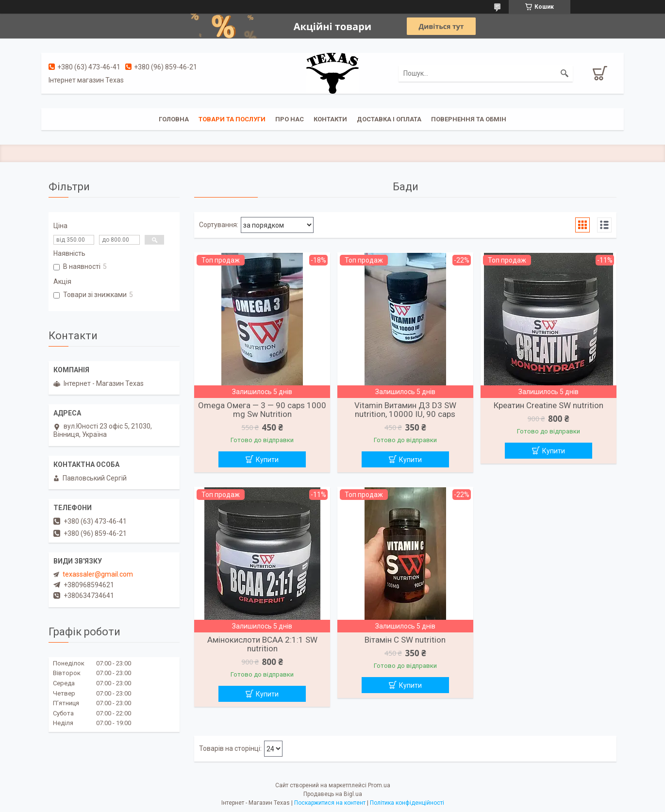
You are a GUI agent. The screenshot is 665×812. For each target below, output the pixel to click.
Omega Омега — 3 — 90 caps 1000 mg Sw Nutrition (262, 410)
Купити (267, 460)
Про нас (290, 119)
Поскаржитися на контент (330, 803)
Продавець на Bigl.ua (333, 794)
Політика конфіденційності (407, 803)
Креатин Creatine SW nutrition (549, 405)
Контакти (330, 119)
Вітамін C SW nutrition (405, 640)
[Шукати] (565, 73)
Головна (174, 119)
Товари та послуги (232, 119)
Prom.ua (379, 785)
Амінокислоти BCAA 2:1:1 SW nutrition (262, 644)
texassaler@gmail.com (98, 574)
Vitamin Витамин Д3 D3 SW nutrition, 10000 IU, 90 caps (405, 410)
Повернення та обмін (469, 119)
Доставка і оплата (389, 119)
